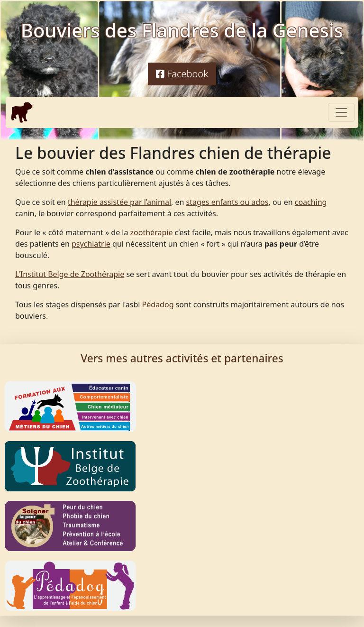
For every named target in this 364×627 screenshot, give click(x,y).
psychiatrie (91, 244)
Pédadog (158, 304)
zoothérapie (152, 232)
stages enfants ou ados (227, 202)
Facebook (182, 74)
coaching (311, 202)
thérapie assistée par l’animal (119, 202)
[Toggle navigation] (341, 112)
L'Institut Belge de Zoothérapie (70, 274)
